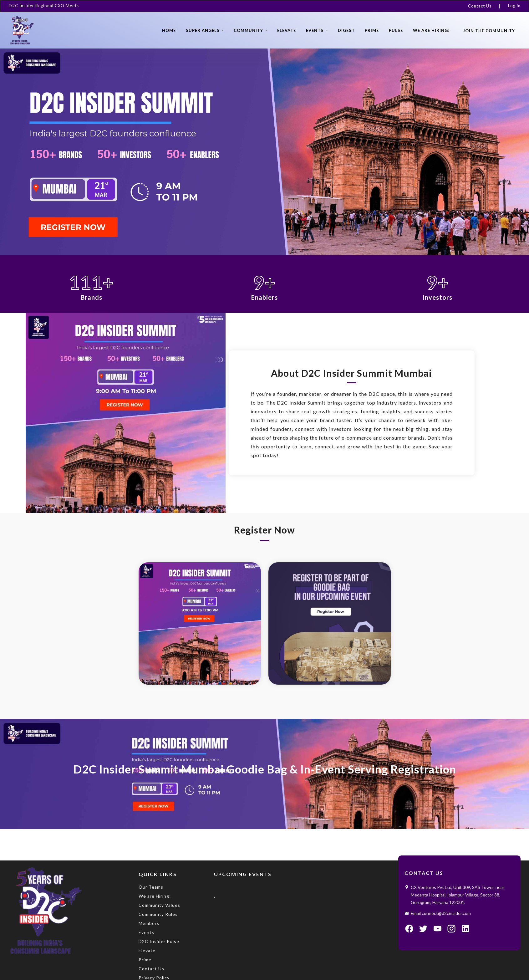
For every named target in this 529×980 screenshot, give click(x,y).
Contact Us (480, 6)
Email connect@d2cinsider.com (441, 913)
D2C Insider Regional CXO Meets (44, 6)
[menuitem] (482, 6)
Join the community (489, 31)
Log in (514, 6)
